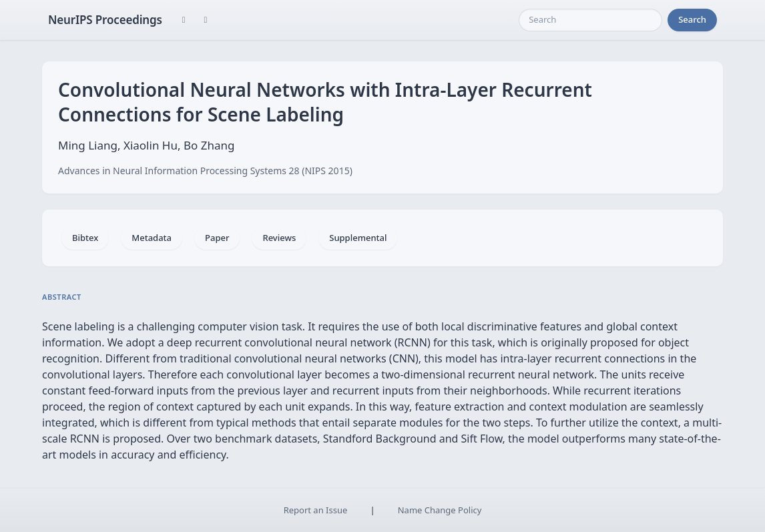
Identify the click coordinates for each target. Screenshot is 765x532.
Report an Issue (316, 510)
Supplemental (358, 238)
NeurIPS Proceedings (105, 20)
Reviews (279, 238)
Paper (217, 238)
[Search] (590, 20)
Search (692, 19)
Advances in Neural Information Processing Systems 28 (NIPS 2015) (205, 171)
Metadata (152, 238)
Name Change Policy (440, 510)
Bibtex (85, 238)
